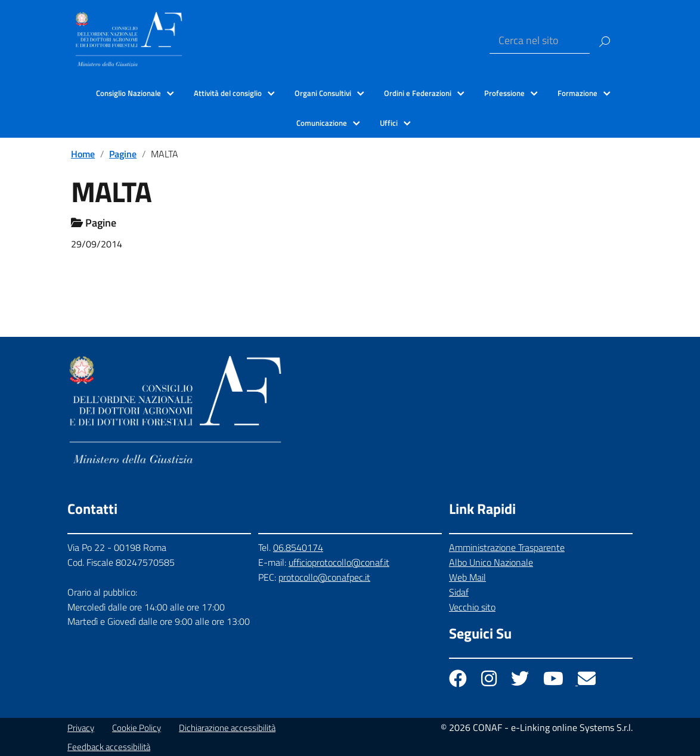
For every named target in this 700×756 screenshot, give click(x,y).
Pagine (123, 154)
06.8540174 (298, 547)
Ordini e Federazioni (418, 93)
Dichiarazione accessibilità (227, 728)
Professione (504, 93)
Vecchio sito (472, 607)
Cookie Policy (137, 728)
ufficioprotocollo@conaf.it (339, 562)
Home (83, 154)
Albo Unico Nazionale (491, 562)
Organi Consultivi (323, 93)
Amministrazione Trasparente (507, 547)
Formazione (577, 93)
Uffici (389, 123)
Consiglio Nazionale (128, 93)
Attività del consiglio (228, 93)
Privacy (81, 728)
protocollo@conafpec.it (324, 577)
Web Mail (467, 577)
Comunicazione (322, 123)
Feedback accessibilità (109, 747)
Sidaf (459, 592)
